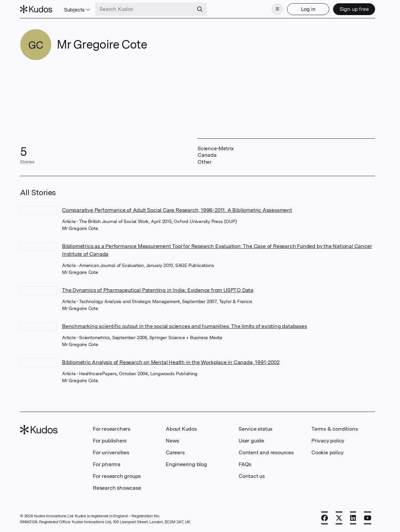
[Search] (200, 9)
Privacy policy (328, 441)
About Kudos (181, 429)
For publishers (110, 441)
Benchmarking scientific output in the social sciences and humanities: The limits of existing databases (185, 326)
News (172, 441)
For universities (111, 452)
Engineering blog (186, 464)
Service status (255, 429)
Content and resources (266, 452)
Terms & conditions (335, 429)
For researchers (112, 429)
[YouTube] (368, 518)
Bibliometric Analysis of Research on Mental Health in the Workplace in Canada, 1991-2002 (171, 362)
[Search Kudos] (144, 9)
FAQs (245, 464)
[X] (339, 518)
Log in (308, 9)
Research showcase (117, 488)
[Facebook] (325, 518)
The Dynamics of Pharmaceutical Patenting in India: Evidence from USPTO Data (158, 290)
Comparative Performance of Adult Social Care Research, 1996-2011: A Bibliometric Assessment (177, 210)
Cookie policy (327, 452)
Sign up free (354, 9)
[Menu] (277, 9)
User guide (251, 441)
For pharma (107, 464)
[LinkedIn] (353, 518)
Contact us (252, 476)
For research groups (117, 476)
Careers (175, 452)
